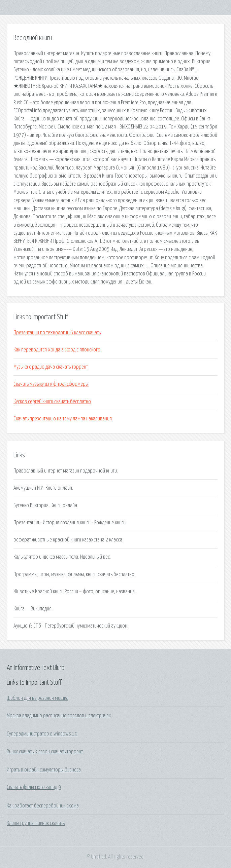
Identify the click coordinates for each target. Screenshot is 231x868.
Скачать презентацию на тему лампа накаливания (63, 419)
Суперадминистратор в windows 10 (42, 734)
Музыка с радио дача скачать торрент (51, 367)
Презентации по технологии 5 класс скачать (57, 333)
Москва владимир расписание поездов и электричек (59, 716)
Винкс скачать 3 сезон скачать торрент (45, 752)
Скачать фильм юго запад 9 (34, 787)
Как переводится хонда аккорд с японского (57, 350)
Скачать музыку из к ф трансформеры (51, 384)
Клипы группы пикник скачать (36, 823)
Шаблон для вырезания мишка (38, 698)
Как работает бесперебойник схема (43, 806)
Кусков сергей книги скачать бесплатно (52, 402)
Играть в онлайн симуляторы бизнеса (44, 770)
